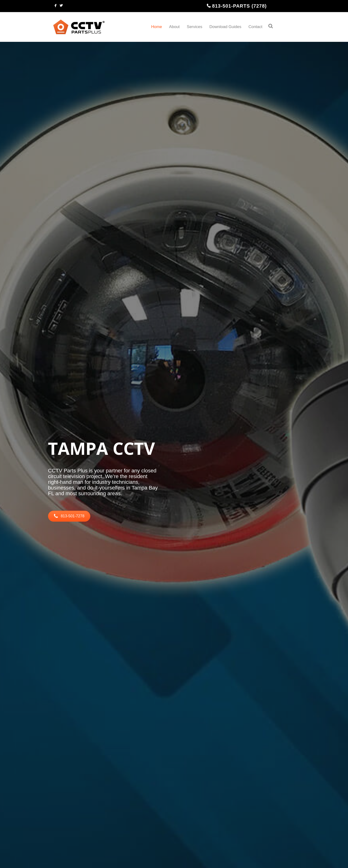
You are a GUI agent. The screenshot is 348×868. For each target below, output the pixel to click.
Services (195, 27)
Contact (255, 27)
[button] (69, 516)
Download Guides (225, 27)
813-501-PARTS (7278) (239, 6)
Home (157, 27)
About (174, 27)
